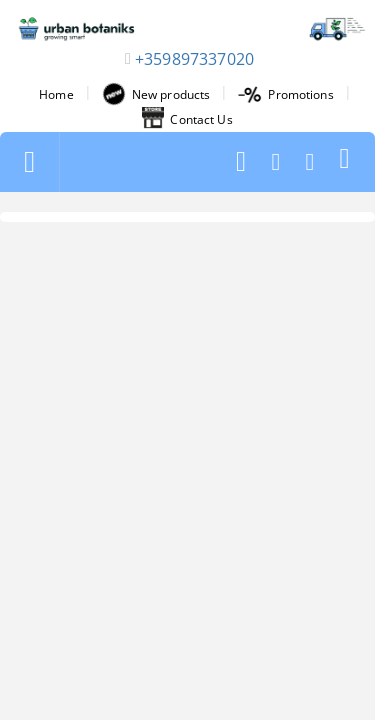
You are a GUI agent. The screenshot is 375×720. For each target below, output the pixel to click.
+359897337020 (194, 59)
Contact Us (187, 119)
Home (56, 94)
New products (156, 94)
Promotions (285, 94)
